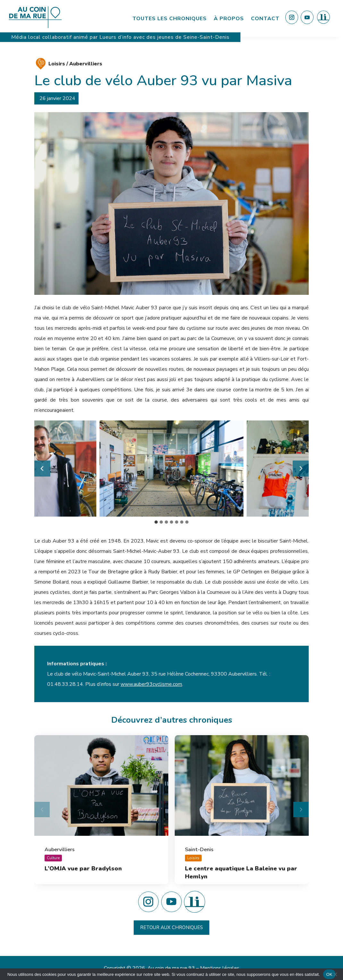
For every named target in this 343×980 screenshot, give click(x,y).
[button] (171, 469)
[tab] (156, 522)
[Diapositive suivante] (301, 469)
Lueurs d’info (116, 37)
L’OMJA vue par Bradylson (83, 868)
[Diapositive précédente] (42, 810)
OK (329, 974)
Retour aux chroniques (171, 927)
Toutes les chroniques (170, 19)
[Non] (335, 974)
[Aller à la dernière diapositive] (42, 469)
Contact (265, 19)
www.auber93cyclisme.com (151, 684)
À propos (229, 19)
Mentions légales (220, 968)
